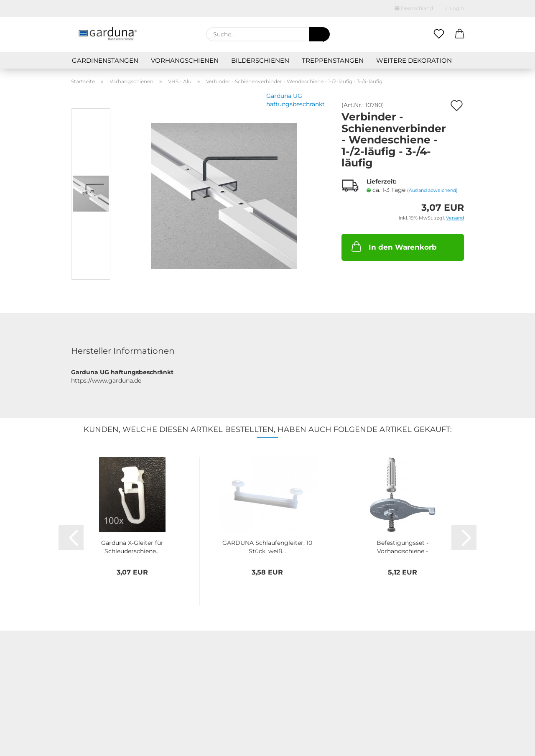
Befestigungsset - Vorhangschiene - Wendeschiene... (403, 546)
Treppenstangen (333, 60)
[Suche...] (319, 34)
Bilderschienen (260, 60)
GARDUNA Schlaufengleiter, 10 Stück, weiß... (267, 546)
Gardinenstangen (105, 60)
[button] (460, 34)
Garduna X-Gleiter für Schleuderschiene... (132, 546)
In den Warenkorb (393, 246)
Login (455, 8)
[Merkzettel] (439, 34)
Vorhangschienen (185, 60)
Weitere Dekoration (414, 60)
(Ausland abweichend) (432, 190)
